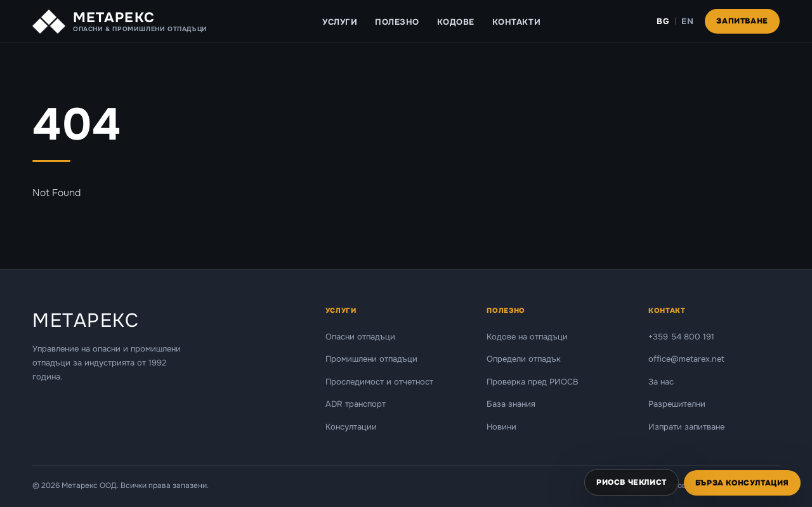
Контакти (516, 22)
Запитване (742, 21)
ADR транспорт (356, 404)
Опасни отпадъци (360, 337)
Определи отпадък (524, 359)
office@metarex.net (686, 359)
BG (663, 21)
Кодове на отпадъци (527, 337)
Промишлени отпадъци (371, 359)
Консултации (351, 427)
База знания (511, 404)
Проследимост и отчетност (379, 382)
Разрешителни (677, 404)
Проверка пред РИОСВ (533, 382)
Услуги (340, 22)
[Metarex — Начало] (120, 22)
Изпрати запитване (686, 427)
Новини (501, 427)
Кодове (456, 22)
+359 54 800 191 (681, 337)
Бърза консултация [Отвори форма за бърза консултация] (742, 483)
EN (687, 21)
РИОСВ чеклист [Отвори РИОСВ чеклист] (632, 482)
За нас (661, 382)
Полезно (397, 22)
